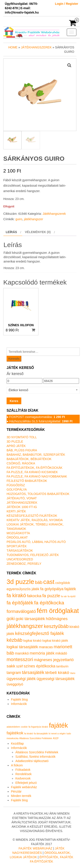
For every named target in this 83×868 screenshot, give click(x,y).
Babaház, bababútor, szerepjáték (36, 455)
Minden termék (21, 796)
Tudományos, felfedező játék (33, 555)
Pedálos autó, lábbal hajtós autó (36, 542)
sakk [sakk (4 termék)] (11, 666)
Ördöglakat (17, 537)
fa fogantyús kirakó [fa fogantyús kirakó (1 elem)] (38, 727)
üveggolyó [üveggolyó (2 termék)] (15, 684)
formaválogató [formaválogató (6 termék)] (21, 611)
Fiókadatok (23, 770)
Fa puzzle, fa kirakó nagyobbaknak (37, 476)
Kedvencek (23, 778)
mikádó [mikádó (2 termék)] (61, 653)
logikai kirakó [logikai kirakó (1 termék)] (32, 641)
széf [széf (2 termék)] (19, 666)
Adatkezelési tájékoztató (32, 761)
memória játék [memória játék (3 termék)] (42, 653)
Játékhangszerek (36, 47)
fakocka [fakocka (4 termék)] (34, 596)
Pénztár (16, 791)
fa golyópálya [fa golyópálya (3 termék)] (52, 589)
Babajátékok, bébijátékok (29, 459)
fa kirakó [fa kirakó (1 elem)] (29, 733)
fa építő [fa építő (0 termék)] (72, 596)
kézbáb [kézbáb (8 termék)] (14, 640)
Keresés (14, 359)
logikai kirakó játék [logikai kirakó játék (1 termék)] (55, 641)
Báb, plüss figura (22, 450)
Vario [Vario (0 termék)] (73, 673)
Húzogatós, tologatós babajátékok (38, 494)
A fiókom (17, 765)
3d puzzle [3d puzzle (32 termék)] (20, 582)
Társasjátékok (20, 551)
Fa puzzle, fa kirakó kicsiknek (32, 472)
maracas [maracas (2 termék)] (46, 647)
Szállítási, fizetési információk (35, 757)
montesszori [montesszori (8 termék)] (20, 659)
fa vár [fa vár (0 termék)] (64, 596)
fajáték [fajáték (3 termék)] (70, 589)
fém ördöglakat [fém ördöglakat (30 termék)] (58, 611)
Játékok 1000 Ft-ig (22, 507)
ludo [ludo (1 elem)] (69, 733)
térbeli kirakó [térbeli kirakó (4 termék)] (57, 673)
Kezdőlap (17, 744)
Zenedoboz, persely (24, 564)
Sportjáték (17, 546)
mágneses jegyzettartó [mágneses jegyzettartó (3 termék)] (54, 660)
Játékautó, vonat (22, 498)
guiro (19, 219)
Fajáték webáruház (24, 787)
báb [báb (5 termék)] (39, 582)
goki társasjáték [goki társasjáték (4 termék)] (30, 619)
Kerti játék (16, 511)
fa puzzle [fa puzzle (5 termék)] (51, 596)
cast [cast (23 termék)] (49, 582)
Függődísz (16, 485)
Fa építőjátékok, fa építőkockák (34, 468)
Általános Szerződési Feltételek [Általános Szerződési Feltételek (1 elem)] (36, 738)
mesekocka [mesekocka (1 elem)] (13, 738)
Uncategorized (20, 559)
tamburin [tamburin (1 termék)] (62, 666)
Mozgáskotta (18, 533)
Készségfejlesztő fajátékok (32, 516)
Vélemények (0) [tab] (38, 232)
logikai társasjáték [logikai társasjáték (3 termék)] (22, 647)
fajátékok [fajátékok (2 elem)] (15, 733)
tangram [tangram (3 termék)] (14, 673)
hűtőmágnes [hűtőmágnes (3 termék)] (57, 619)
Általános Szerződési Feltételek (37, 752)
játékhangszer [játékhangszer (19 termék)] (25, 626)
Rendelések (23, 774)
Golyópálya (17, 489)
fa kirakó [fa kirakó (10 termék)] (16, 595)
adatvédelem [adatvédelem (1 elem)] (13, 727)
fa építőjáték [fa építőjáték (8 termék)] (20, 603)
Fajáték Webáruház (35, 848)
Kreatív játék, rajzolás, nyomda (35, 520)
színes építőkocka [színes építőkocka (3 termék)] (40, 666)
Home (13, 47)
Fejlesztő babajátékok (27, 481)
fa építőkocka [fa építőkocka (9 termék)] (49, 603)
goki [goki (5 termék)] (11, 619)
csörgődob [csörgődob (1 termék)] (63, 583)
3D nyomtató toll (22, 437)
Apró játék (16, 446)
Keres (14, 401)
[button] (69, 65)
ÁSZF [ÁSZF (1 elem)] (56, 738)
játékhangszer (33, 219)
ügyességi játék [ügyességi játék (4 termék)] (21, 679)
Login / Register (67, 4)
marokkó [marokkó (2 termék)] (22, 653)
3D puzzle (15, 442)
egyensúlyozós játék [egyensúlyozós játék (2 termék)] (23, 589)
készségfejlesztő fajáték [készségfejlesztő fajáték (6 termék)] (40, 633)
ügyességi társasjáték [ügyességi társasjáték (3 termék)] (56, 679)
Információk (19, 704)
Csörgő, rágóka (21, 463)
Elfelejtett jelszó (26, 783)
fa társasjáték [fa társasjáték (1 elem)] (41, 733)
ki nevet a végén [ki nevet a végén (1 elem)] (57, 733)
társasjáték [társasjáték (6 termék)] (33, 672)
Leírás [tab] (11, 232)
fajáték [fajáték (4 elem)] (58, 725)
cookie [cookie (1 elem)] (24, 727)
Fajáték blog (19, 699)
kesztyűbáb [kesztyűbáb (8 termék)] (56, 626)
